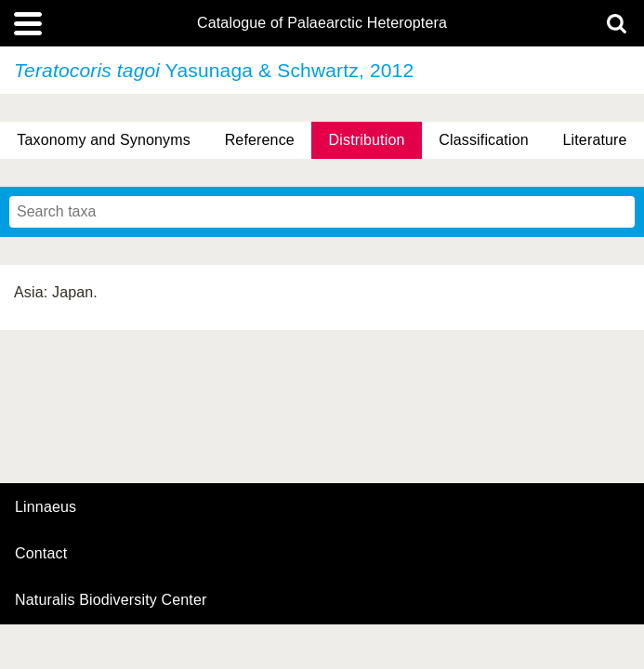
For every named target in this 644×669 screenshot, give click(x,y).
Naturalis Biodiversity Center (111, 600)
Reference (260, 140)
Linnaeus (46, 507)
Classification (484, 140)
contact (41, 553)
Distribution (367, 140)
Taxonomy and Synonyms (104, 140)
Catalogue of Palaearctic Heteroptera (322, 23)
